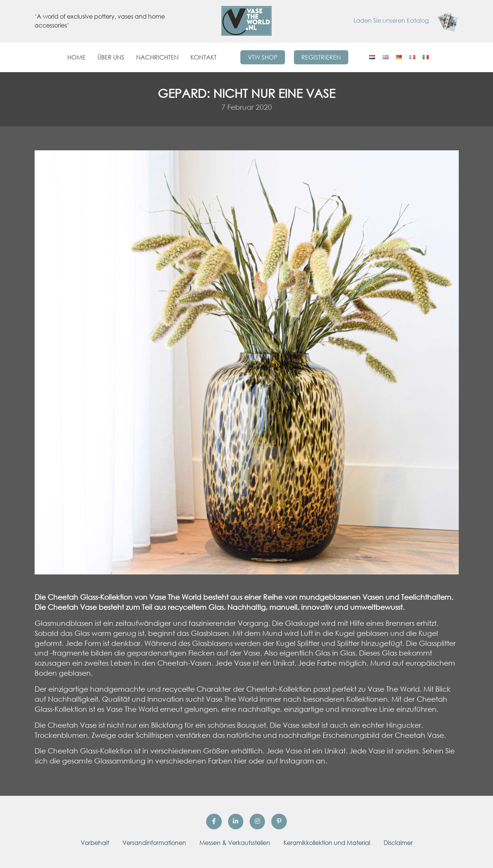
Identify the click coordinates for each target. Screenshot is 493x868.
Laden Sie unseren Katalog (406, 20)
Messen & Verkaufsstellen (235, 843)
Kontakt (204, 57)
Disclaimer (398, 843)
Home (76, 57)
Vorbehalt (95, 843)
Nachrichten (157, 57)
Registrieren (321, 57)
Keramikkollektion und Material (327, 843)
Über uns (111, 57)
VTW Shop (262, 57)
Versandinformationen (154, 843)
